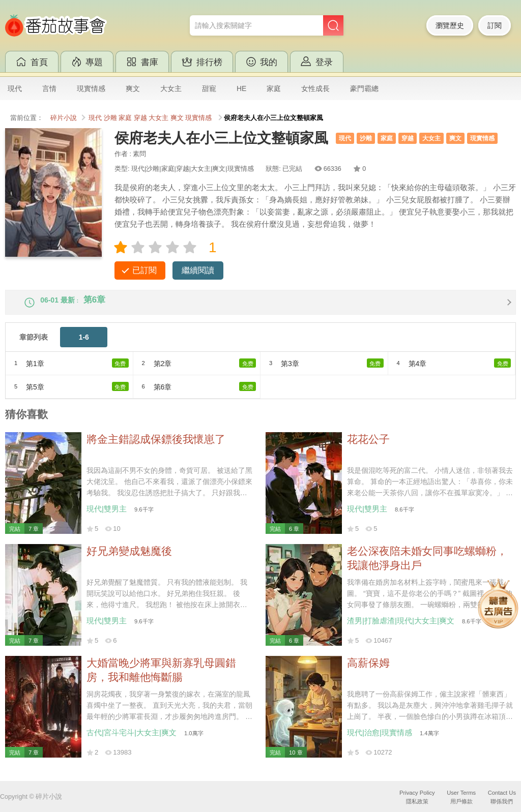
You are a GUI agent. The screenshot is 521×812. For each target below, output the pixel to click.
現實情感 (91, 88)
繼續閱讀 (198, 270)
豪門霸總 (364, 88)
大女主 (171, 88)
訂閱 (495, 25)
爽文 (133, 88)
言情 (49, 88)
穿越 (140, 118)
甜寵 (209, 88)
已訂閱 (144, 270)
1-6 (84, 346)
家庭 (274, 88)
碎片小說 (64, 118)
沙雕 (110, 118)
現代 (15, 88)
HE (241, 88)
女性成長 (315, 88)
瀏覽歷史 (450, 25)
